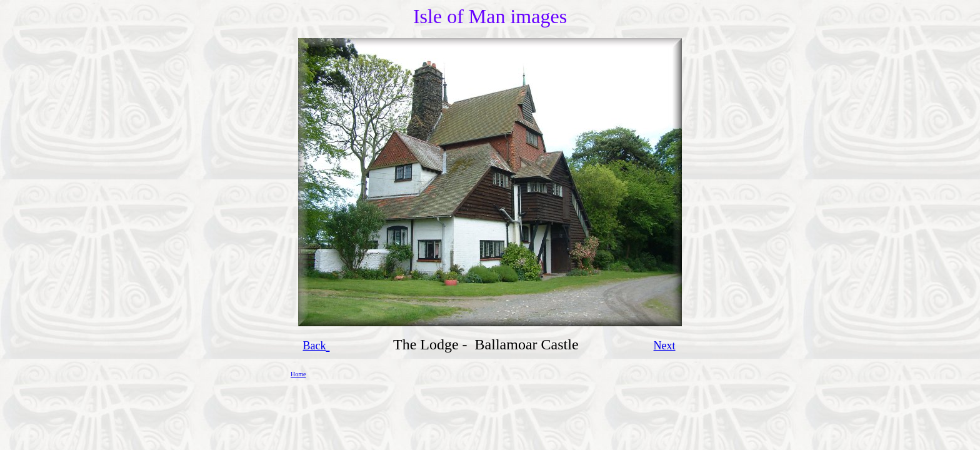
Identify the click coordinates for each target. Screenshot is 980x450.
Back (314, 346)
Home (298, 374)
